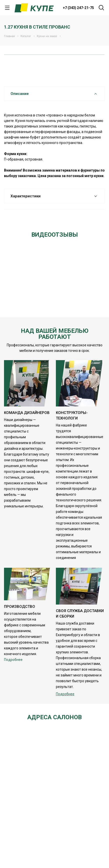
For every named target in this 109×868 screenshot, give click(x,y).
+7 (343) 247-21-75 (78, 8)
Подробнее (13, 660)
